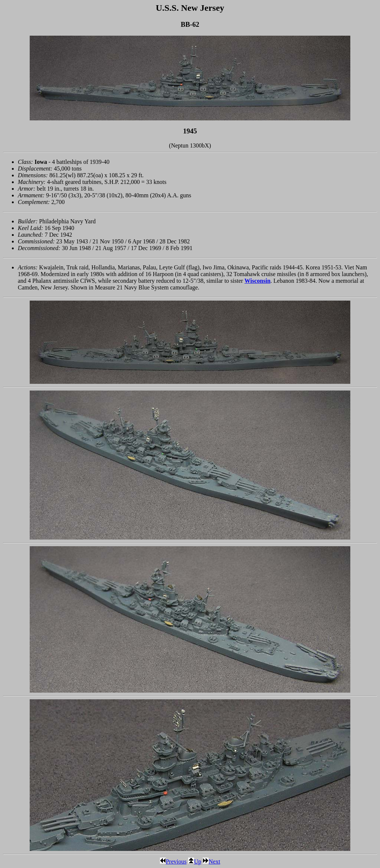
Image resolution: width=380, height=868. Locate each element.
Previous (173, 861)
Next (211, 861)
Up (195, 861)
